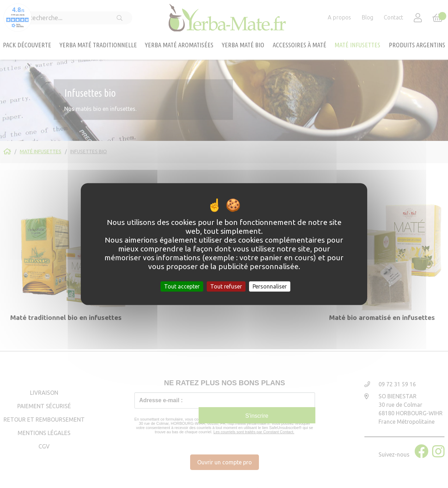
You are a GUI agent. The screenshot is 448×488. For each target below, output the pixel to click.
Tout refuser (226, 286)
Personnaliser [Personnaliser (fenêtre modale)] (270, 286)
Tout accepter (182, 286)
